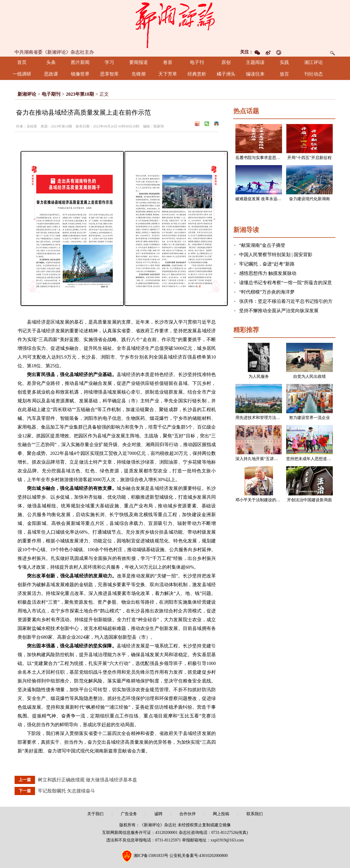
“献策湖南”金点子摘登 (262, 245)
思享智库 (109, 74)
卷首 (168, 62)
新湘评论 (27, 94)
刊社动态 (314, 74)
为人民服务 (259, 377)
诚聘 (158, 814)
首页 (22, 62)
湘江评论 (314, 62)
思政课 (51, 74)
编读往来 (255, 74)
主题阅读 (255, 62)
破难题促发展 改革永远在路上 (262, 199)
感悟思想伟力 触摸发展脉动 (268, 273)
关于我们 (95, 814)
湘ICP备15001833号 (151, 856)
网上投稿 (221, 814)
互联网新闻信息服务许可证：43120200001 (140, 833)
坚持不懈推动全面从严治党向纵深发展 (279, 311)
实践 (284, 62)
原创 (226, 62)
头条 (51, 62)
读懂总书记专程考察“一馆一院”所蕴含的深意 (286, 283)
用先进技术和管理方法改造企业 (264, 418)
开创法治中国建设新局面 (309, 500)
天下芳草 (168, 74)
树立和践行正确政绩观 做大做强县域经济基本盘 (87, 780)
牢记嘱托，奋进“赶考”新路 (267, 264)
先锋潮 (139, 74)
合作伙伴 (188, 814)
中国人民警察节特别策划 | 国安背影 (276, 255)
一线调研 (22, 74)
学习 (109, 62)
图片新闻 (80, 62)
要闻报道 (139, 62)
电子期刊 (51, 94)
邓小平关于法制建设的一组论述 (264, 500)
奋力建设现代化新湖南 (309, 199)
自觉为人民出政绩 (309, 377)
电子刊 (197, 62)
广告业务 (129, 814)
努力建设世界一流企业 (309, 418)
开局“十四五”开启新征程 (309, 158)
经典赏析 (197, 74)
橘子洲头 (226, 74)
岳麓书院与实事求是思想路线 (262, 158)
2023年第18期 (80, 94)
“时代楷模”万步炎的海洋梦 (267, 292)
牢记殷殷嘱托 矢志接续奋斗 (66, 791)
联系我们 (255, 814)
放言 (284, 74)
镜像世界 (80, 74)
